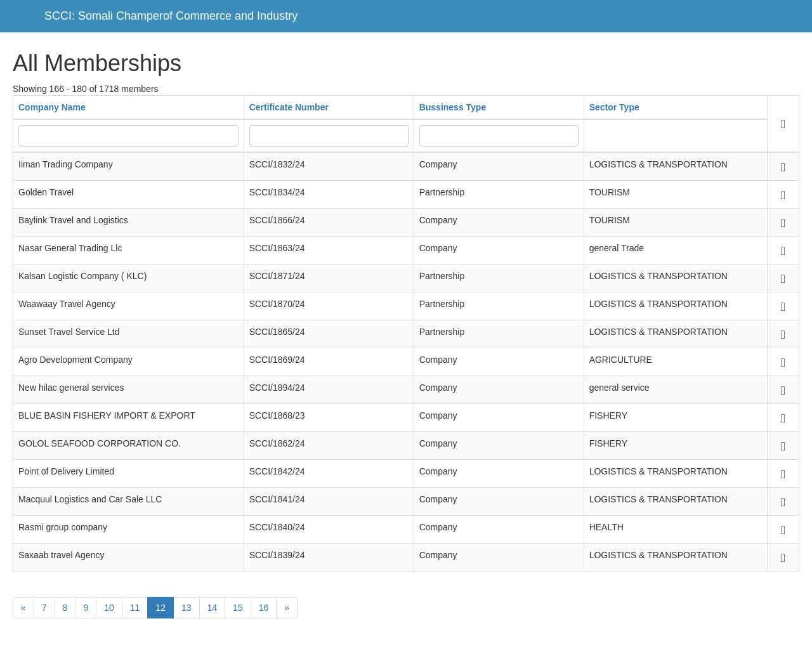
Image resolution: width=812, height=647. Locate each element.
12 (160, 608)
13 (187, 608)
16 (264, 608)
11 (135, 608)
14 (213, 608)
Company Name (52, 107)
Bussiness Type (453, 107)
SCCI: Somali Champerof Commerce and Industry (171, 16)
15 (238, 608)
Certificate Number (289, 107)
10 (109, 608)
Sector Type (614, 107)
